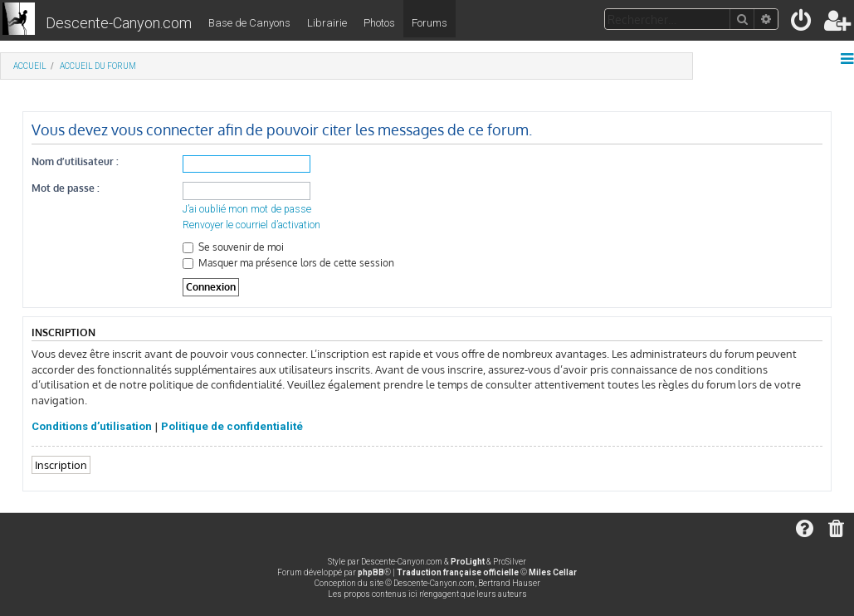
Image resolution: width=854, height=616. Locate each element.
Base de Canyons (249, 23)
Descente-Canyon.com (119, 23)
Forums (429, 23)
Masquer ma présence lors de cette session (288, 263)
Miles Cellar (553, 572)
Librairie (327, 23)
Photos (379, 23)
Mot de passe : (66, 188)
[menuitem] (802, 24)
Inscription (61, 464)
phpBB (371, 572)
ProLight (468, 562)
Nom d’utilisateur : (75, 161)
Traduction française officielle (458, 572)
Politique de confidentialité (232, 426)
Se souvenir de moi (233, 247)
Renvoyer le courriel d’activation (251, 225)
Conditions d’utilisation (92, 426)
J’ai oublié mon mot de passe (247, 209)
